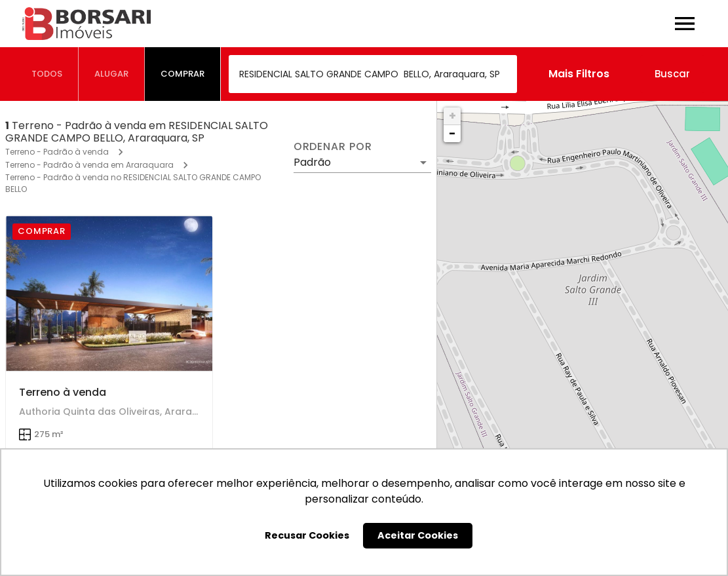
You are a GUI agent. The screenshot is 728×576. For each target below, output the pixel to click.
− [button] (452, 133)
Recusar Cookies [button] (307, 535)
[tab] (47, 74)
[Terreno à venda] (109, 293)
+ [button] (452, 116)
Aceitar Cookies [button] (418, 535)
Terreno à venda (63, 392)
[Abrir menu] (685, 24)
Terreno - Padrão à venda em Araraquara (89, 165)
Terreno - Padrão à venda (57, 152)
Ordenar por (333, 147)
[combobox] (373, 74)
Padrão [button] (312, 162)
